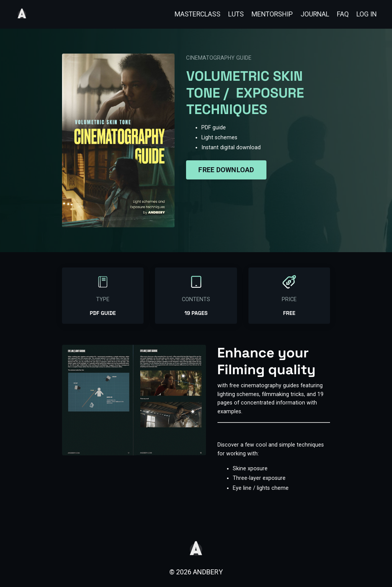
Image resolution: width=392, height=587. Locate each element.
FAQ (342, 14)
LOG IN (366, 14)
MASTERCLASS (194, 14)
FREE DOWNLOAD (226, 169)
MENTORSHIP (270, 14)
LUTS (233, 14)
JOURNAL (314, 14)
